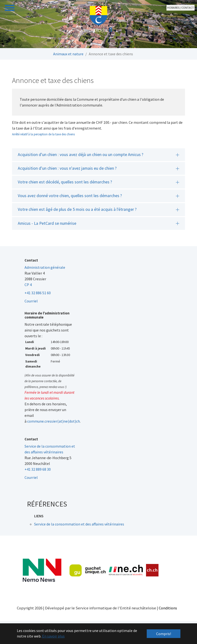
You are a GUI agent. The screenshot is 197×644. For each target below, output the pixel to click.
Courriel (31, 301)
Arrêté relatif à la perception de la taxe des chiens (43, 134)
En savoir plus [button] (53, 636)
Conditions (168, 608)
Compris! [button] (164, 634)
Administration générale (45, 267)
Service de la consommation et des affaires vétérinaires (79, 524)
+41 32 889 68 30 (38, 469)
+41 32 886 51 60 (38, 293)
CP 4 (28, 285)
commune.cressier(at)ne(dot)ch (54, 421)
